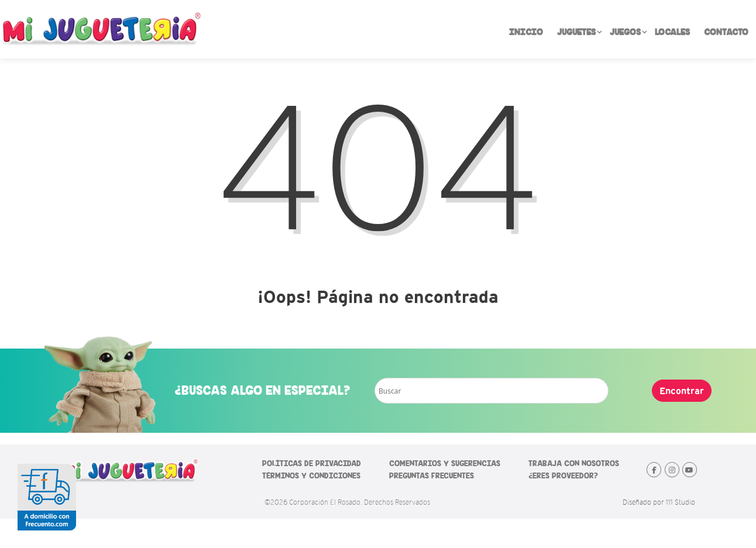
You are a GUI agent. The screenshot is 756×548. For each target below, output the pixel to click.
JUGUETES (580, 32)
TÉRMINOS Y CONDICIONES (311, 476)
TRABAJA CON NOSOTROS (574, 463)
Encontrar (682, 391)
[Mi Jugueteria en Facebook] (654, 470)
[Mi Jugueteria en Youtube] (690, 470)
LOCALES (672, 32)
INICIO (526, 32)
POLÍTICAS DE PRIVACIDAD (312, 463)
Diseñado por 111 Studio (659, 502)
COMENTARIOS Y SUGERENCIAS (445, 463)
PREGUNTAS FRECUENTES (432, 476)
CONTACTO (726, 32)
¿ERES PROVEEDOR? (563, 476)
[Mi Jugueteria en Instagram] (672, 470)
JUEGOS (629, 32)
